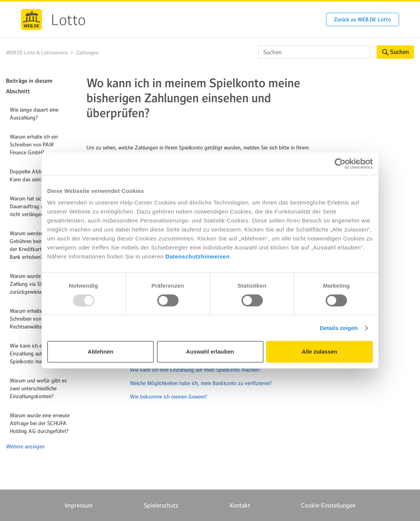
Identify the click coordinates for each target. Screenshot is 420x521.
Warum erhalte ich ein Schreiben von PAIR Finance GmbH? (34, 145)
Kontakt (240, 505)
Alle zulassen (319, 352)
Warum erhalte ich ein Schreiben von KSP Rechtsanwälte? (34, 319)
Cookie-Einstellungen (328, 505)
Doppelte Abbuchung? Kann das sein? (35, 175)
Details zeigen (339, 328)
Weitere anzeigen (25, 446)
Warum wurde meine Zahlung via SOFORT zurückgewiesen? (33, 284)
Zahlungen (87, 53)
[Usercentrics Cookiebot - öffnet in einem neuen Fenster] (340, 164)
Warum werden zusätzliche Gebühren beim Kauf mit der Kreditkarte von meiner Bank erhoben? (40, 245)
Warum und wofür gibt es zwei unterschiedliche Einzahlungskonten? (38, 388)
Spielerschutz (161, 505)
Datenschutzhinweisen (198, 256)
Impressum (79, 505)
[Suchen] (314, 52)
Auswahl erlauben (210, 352)
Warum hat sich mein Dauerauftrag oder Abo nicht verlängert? (36, 206)
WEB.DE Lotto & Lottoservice (37, 53)
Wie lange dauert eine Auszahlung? (34, 114)
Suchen (395, 52)
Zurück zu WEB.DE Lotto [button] (363, 19)
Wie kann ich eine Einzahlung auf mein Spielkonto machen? (32, 354)
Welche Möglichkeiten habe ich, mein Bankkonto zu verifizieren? (201, 383)
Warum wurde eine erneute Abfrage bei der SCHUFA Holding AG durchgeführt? (40, 423)
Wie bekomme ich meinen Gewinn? (168, 397)
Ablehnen (100, 352)
